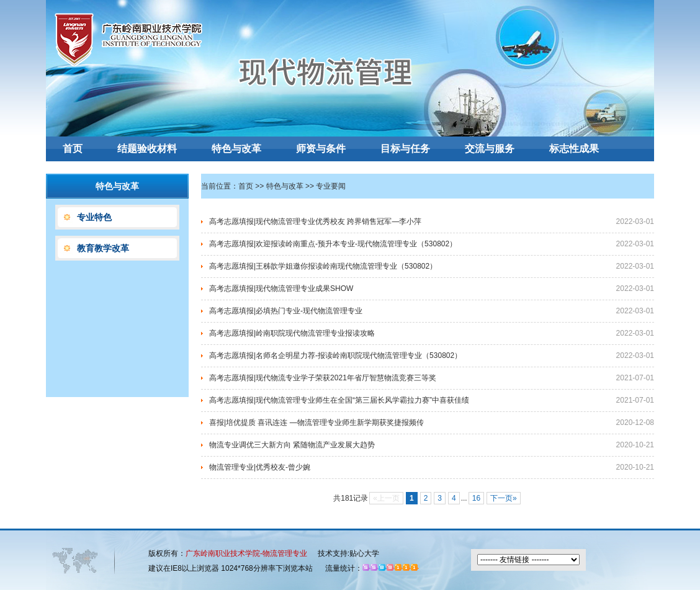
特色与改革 (236, 149)
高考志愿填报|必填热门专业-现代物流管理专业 (286, 311)
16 (476, 498)
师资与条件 (321, 149)
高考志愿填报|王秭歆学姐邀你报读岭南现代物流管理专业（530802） (323, 266)
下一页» (504, 498)
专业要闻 (331, 186)
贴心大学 (364, 553)
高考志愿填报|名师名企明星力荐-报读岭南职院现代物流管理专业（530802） (335, 355)
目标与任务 (405, 149)
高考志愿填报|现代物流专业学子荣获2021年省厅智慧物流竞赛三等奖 (323, 378)
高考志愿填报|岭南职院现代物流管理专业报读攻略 (292, 333)
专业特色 (94, 217)
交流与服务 (490, 149)
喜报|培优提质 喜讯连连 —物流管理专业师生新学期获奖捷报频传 (316, 422)
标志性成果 (574, 149)
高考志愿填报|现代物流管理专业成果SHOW (281, 288)
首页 (73, 149)
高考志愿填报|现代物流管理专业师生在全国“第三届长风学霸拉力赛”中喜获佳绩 (339, 400)
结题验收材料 (147, 149)
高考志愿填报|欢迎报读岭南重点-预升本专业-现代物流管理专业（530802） (333, 244)
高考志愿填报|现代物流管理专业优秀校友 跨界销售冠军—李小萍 (315, 221)
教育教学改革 (103, 248)
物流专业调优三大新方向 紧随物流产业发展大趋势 (292, 445)
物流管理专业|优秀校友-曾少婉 (260, 467)
